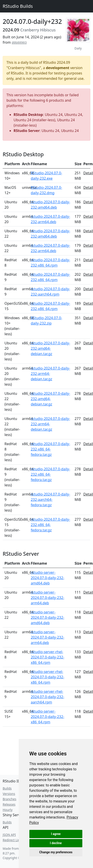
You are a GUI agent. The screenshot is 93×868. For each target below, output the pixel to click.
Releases (9, 804)
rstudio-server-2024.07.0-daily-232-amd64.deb (48, 578)
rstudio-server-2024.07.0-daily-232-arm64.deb (48, 598)
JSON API (9, 835)
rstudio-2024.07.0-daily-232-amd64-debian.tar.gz (50, 348)
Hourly (8, 810)
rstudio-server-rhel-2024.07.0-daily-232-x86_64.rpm (48, 657)
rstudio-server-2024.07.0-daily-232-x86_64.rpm (48, 717)
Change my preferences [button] (56, 852)
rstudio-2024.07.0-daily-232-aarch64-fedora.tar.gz (50, 500)
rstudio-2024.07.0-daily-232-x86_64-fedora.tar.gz (50, 449)
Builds (7, 788)
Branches (9, 799)
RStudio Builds (18, 6)
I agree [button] (56, 834)
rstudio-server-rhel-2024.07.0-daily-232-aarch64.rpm (48, 697)
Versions (9, 794)
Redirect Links (13, 840)
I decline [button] (56, 843)
